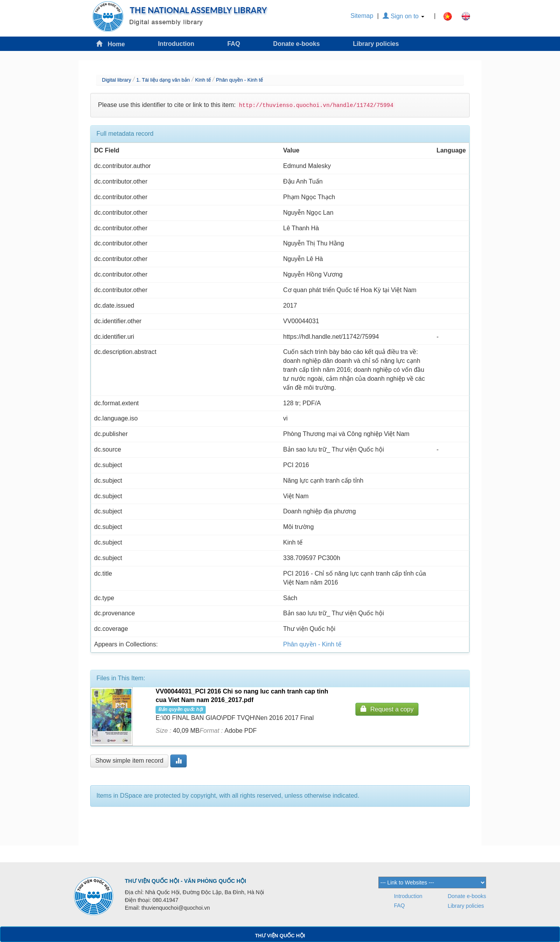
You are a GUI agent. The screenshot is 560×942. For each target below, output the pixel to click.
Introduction (176, 44)
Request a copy (387, 709)
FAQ (234, 44)
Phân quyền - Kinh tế (239, 80)
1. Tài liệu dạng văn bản (163, 80)
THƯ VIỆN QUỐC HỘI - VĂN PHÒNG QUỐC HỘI (185, 881)
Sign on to (403, 16)
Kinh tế (203, 80)
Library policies (376, 44)
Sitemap (362, 16)
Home (110, 44)
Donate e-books (296, 44)
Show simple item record (129, 761)
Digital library (116, 80)
